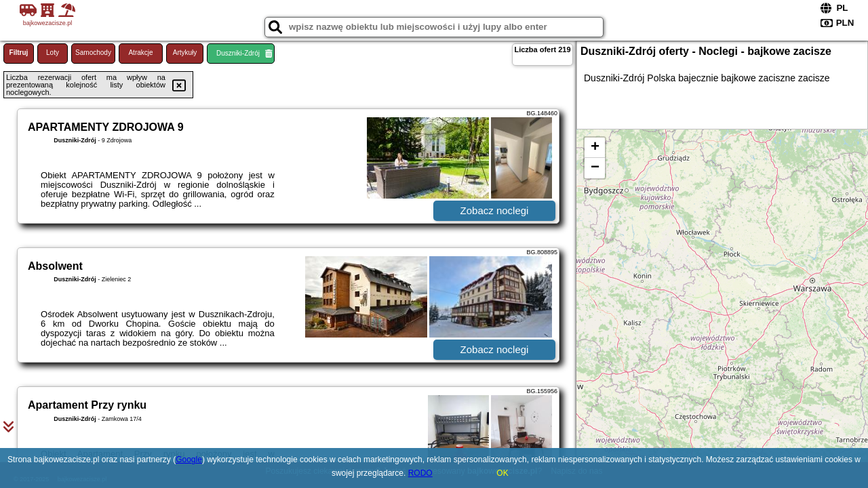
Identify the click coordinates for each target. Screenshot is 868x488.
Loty (53, 53)
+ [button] (595, 148)
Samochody (93, 53)
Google (189, 460)
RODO (420, 473)
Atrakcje (140, 53)
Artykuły (185, 53)
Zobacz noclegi (495, 210)
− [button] (595, 168)
